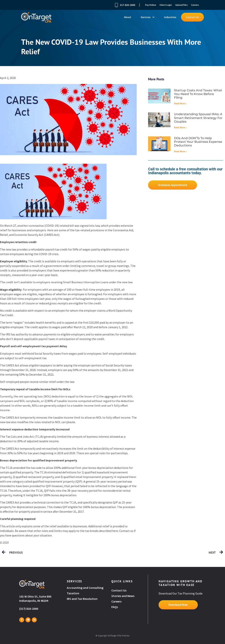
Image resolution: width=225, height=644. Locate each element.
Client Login (166, 5)
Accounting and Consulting (85, 588)
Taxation (73, 593)
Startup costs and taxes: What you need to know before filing (198, 94)
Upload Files (182, 5)
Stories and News (123, 596)
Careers (195, 5)
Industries (170, 17)
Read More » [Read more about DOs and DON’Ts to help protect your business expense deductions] (180, 152)
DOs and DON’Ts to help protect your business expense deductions (198, 142)
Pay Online (151, 5)
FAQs (115, 607)
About (128, 17)
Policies (126, 636)
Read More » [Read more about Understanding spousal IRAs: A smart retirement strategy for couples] (180, 128)
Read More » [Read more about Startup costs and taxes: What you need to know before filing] (180, 104)
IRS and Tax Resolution (82, 599)
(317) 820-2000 (29, 609)
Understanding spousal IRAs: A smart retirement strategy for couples (198, 118)
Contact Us (192, 17)
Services (148, 17)
